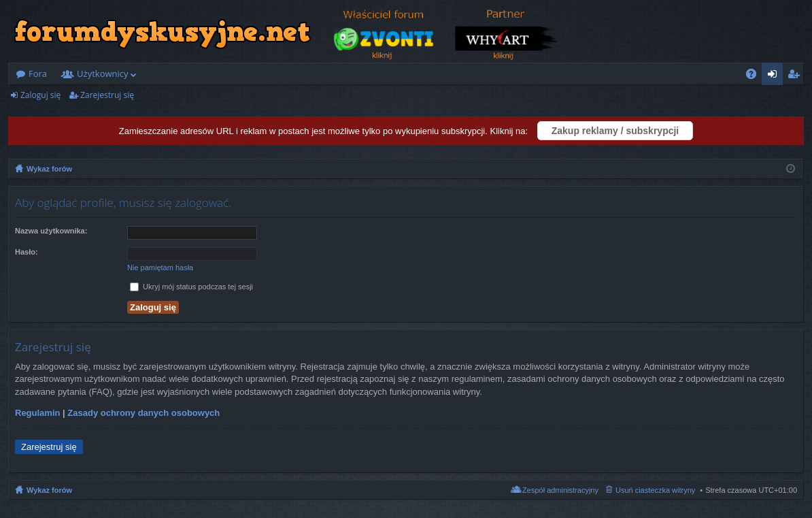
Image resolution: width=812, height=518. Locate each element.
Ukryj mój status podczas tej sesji (191, 287)
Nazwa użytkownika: (51, 231)
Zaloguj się (40, 95)
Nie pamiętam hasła (160, 268)
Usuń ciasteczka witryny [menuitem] (655, 490)
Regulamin (37, 413)
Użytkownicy (102, 74)
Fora (38, 74)
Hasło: (27, 252)
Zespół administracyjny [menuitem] (560, 490)
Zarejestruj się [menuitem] (797, 76)
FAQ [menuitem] (756, 76)
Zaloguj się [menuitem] (775, 76)
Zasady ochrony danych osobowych (143, 413)
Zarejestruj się (107, 95)
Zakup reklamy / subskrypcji (615, 131)
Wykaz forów (49, 490)
